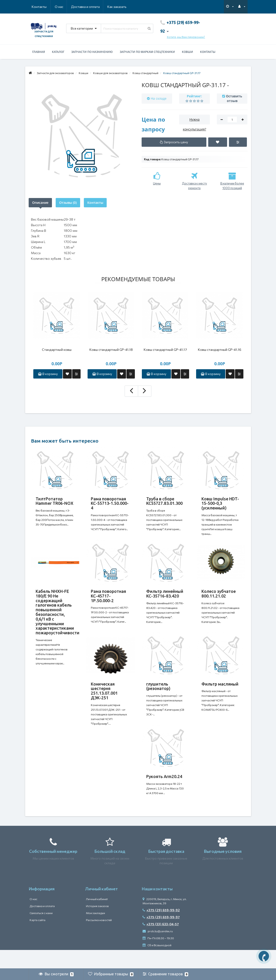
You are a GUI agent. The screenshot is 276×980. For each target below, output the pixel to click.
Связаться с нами (41, 932)
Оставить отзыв (234, 98)
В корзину (48, 374)
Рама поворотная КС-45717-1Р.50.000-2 (108, 601)
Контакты (120, 7)
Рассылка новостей (99, 939)
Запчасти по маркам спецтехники (147, 52)
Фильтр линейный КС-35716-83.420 (165, 598)
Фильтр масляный (220, 693)
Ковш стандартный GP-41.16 (220, 350)
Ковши (187, 52)
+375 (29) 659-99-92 (161, 929)
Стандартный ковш (57, 350)
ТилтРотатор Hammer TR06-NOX (55, 501)
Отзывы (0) (68, 203)
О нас (36, 7)
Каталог (58, 52)
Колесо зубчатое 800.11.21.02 (219, 598)
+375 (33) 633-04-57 (161, 943)
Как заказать (95, 7)
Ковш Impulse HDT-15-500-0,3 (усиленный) (220, 503)
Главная (39, 52)
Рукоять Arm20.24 (164, 790)
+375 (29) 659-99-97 (161, 936)
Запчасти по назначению (92, 52)
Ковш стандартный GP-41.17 (165, 350)
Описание (40, 203)
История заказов (97, 925)
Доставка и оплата (63, 7)
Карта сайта (37, 939)
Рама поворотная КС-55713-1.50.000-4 (110, 503)
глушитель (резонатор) (158, 696)
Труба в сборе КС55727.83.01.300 (164, 501)
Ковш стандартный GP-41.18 (111, 350)
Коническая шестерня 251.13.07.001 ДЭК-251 (104, 700)
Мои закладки (95, 932)
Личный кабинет (97, 918)
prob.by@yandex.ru (158, 950)
